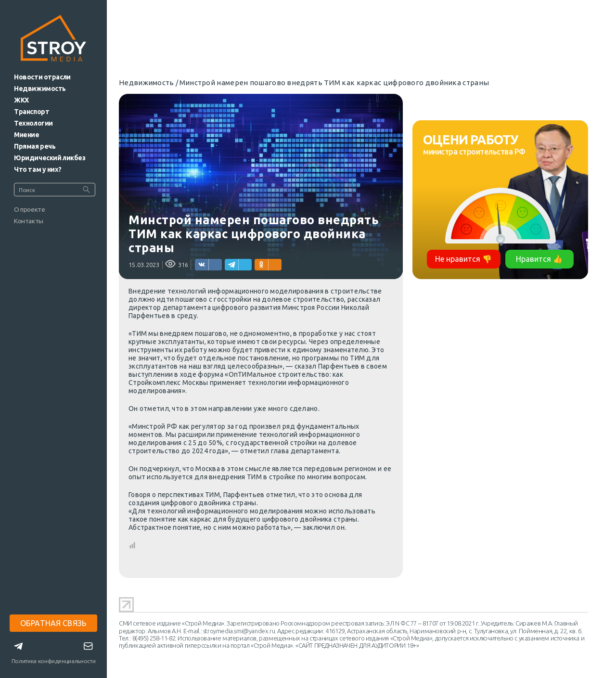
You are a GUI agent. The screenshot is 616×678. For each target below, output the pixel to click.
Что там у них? (38, 169)
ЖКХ (21, 100)
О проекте (29, 209)
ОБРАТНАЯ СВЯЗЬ (53, 623)
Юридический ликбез (50, 158)
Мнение (27, 135)
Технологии (33, 123)
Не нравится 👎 (463, 259)
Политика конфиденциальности (53, 661)
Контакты (29, 221)
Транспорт (32, 112)
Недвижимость (40, 89)
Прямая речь (35, 146)
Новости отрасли (42, 77)
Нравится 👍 (539, 259)
